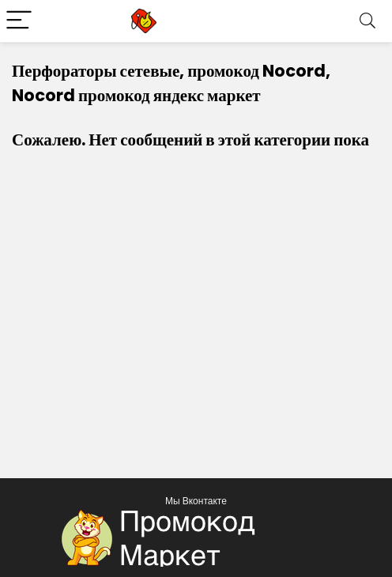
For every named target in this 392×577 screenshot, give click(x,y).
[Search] (367, 21)
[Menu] (19, 21)
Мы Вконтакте (196, 501)
